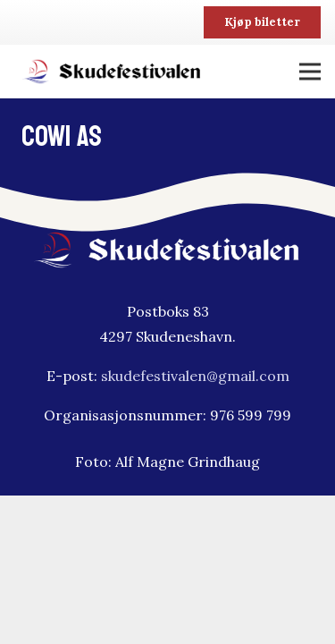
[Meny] (310, 72)
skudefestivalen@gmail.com (195, 376)
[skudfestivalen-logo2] (112, 72)
